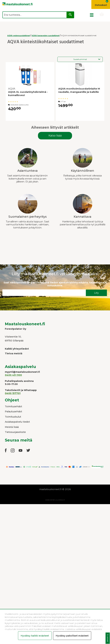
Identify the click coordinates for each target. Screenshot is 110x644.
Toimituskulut (13, 417)
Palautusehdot (13, 412)
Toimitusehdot (13, 406)
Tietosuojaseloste (15, 432)
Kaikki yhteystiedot (17, 349)
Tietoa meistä (14, 353)
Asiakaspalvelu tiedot (17, 422)
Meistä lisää (12, 427)
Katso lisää (55, 136)
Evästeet (108, 638)
